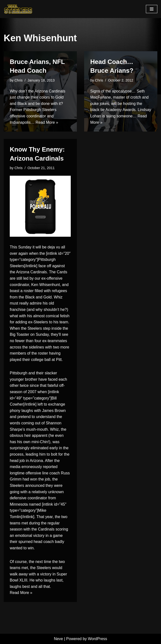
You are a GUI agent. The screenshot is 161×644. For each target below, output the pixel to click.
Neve (58, 639)
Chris (19, 80)
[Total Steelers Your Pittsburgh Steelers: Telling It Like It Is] (18, 9)
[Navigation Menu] (152, 9)
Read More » (47, 122)
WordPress (97, 639)
